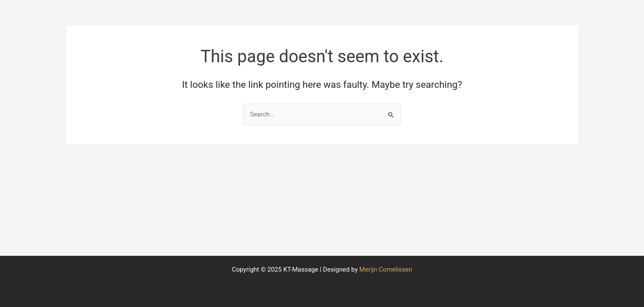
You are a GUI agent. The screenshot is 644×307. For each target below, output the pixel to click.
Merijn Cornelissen (386, 269)
